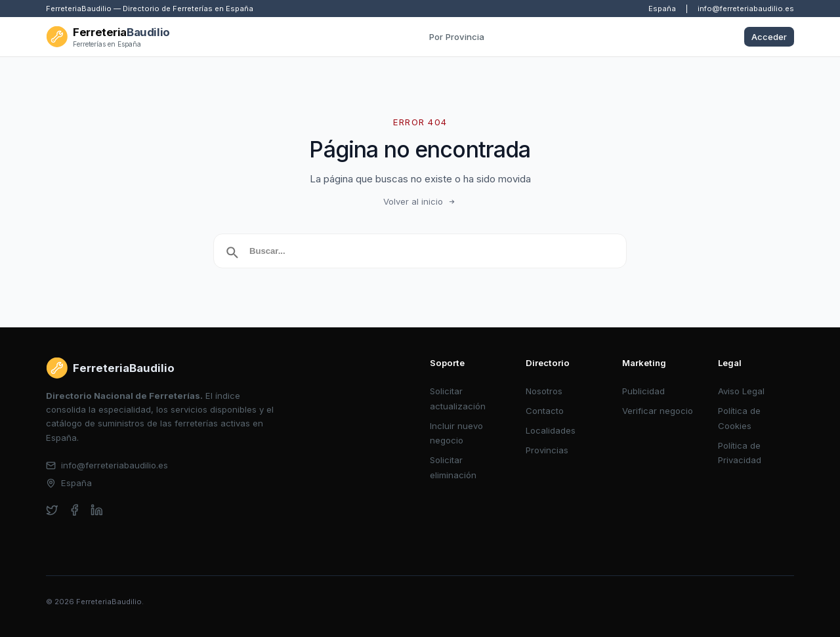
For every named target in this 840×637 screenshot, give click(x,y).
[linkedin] (97, 510)
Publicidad (643, 391)
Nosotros (544, 391)
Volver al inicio (420, 201)
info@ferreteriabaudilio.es (746, 9)
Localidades (551, 430)
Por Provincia (457, 37)
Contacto (545, 411)
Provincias (547, 450)
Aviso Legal (741, 391)
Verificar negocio (658, 411)
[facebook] (74, 510)
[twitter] (52, 510)
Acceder (769, 37)
